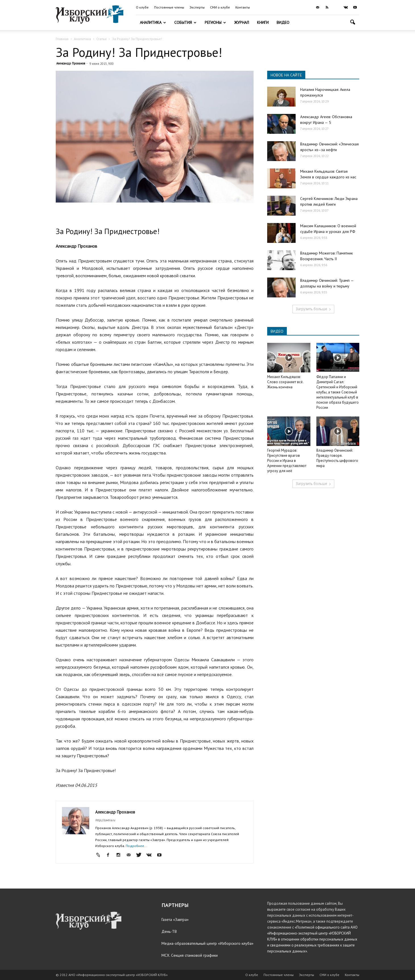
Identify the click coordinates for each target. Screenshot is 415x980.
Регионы (215, 22)
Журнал (242, 22)
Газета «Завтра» (175, 919)
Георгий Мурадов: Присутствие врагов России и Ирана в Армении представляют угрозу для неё (287, 461)
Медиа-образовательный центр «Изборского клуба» (208, 943)
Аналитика (153, 22)
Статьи (101, 39)
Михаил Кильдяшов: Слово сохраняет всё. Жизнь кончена (285, 382)
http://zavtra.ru (105, 820)
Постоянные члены (169, 7)
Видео (283, 22)
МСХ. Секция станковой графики (190, 955)
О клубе (142, 7)
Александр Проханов (71, 63)
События (185, 22)
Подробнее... (136, 846)
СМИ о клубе (220, 7)
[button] (352, 23)
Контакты (243, 7)
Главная (62, 39)
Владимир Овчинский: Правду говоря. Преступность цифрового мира (337, 458)
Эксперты (197, 7)
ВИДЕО (277, 331)
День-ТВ (169, 931)
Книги (263, 22)
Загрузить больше (313, 309)
